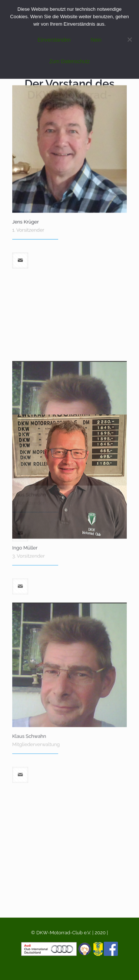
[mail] (20, 210)
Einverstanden (54, 40)
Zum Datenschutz (70, 61)
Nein (96, 40)
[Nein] (130, 39)
